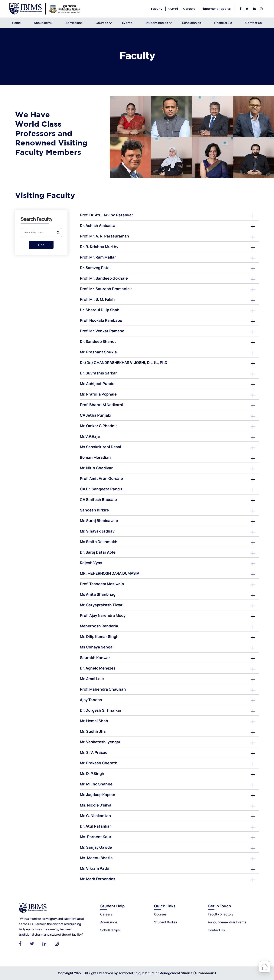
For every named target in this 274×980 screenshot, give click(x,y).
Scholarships (192, 23)
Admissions (74, 23)
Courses (102, 23)
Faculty (157, 9)
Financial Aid (223, 23)
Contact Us (254, 23)
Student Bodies (157, 23)
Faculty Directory (221, 914)
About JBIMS (43, 23)
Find (41, 245)
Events (127, 23)
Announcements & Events (227, 922)
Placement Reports (216, 9)
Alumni (173, 9)
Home (16, 23)
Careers (189, 9)
